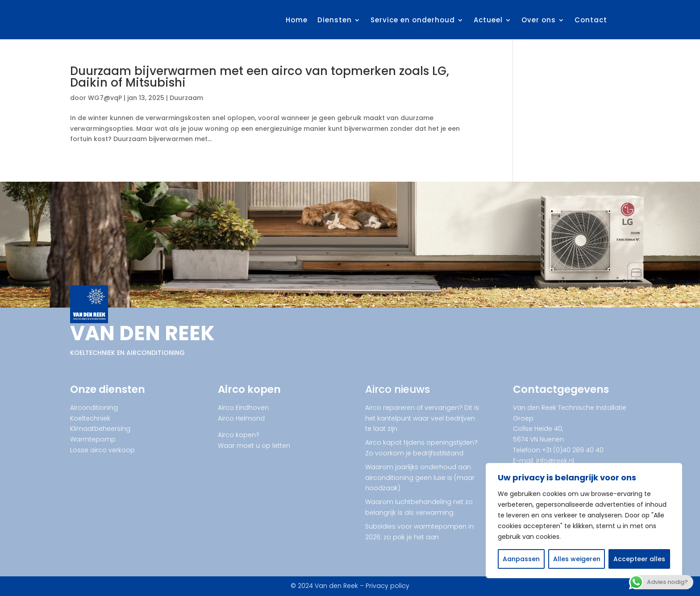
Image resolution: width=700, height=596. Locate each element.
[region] (584, 521)
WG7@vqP (105, 98)
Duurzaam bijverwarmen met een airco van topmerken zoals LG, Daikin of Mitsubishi (260, 77)
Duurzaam (186, 98)
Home (297, 20)
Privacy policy (387, 586)
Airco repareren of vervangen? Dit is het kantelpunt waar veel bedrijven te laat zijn (422, 418)
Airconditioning (94, 408)
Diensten (335, 20)
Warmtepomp (93, 439)
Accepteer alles (639, 559)
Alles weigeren (577, 559)
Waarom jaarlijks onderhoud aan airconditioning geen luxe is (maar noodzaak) (420, 478)
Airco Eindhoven (243, 408)
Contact (591, 20)
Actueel (488, 20)
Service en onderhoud (413, 20)
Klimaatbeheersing (100, 429)
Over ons (539, 20)
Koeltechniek (90, 418)
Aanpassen (521, 559)
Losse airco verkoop (102, 450)
